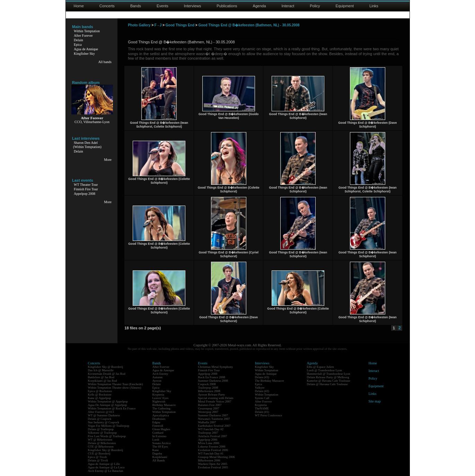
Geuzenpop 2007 (209, 408)
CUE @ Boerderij (99, 453)
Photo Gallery (139, 25)
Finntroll (158, 426)
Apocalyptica (161, 415)
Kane (156, 450)
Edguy (157, 422)
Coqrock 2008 (207, 384)
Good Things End (180, 25)
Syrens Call (262, 398)
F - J (158, 25)
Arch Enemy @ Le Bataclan (106, 471)
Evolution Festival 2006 (213, 450)
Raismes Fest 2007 (210, 405)
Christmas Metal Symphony (216, 367)
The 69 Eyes (160, 447)
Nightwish (159, 401)
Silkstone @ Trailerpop (103, 433)
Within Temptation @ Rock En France (112, 408)
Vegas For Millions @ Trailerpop (109, 426)
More (108, 160)
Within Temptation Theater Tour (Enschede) (116, 384)
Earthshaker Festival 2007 (214, 426)
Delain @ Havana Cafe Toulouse (327, 384)
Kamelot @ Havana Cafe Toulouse (329, 381)
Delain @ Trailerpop (101, 429)
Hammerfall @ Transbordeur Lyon (329, 374)
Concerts (107, 6)
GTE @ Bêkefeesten (101, 447)
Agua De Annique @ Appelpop (108, 405)
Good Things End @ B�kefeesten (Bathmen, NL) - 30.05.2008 (249, 25)
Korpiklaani (160, 457)
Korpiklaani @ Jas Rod (103, 381)
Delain (78, 40)
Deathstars (159, 419)
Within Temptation (87, 31)
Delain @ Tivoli (98, 460)
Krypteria (158, 395)
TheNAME (262, 408)
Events (162, 6)
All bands (105, 62)
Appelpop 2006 (208, 440)
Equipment (345, 6)
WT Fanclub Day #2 (211, 429)
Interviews (193, 6)
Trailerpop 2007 (208, 433)
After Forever (83, 36)
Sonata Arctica (162, 443)
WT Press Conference (269, 415)
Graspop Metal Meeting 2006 (217, 457)
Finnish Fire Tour (86, 189)
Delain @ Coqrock (100, 419)
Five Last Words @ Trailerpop (107, 436)
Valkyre (260, 388)
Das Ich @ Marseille (101, 370)
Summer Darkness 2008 (213, 381)
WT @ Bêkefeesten (100, 440)
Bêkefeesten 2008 (209, 391)
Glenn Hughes (161, 429)
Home (79, 6)
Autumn (158, 377)
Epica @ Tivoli (98, 457)
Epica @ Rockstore (100, 391)
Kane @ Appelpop (100, 398)
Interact (288, 6)
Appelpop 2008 (85, 194)
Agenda (260, 6)
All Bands (159, 460)
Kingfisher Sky (84, 54)
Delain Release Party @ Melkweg (328, 377)
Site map (375, 401)
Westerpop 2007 (208, 412)
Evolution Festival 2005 (213, 467)
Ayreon (157, 381)
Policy (315, 6)
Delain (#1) (262, 412)
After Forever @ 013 (101, 412)
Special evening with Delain (216, 398)
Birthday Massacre (164, 405)
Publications (227, 6)
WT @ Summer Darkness (104, 415)
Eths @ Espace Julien (320, 367)
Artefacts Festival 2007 (213, 436)
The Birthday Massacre (270, 381)
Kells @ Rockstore (100, 395)
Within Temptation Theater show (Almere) (115, 388)
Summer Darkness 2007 (213, 415)
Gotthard (158, 433)
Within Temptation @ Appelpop (108, 401)
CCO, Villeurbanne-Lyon (92, 122)
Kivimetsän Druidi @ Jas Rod (107, 374)
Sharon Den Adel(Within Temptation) (87, 145)
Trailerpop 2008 (208, 388)
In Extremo (160, 436)
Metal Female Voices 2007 (215, 401)
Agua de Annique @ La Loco (106, 467)
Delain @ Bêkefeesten (102, 443)
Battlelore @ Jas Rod (101, 377)
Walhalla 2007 (207, 422)
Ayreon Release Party (212, 395)
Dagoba (157, 453)
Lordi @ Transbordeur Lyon (325, 370)
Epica (78, 45)
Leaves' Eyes (161, 398)
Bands (136, 6)
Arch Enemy (160, 374)
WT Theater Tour (86, 185)
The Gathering (161, 408)
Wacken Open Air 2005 (213, 464)
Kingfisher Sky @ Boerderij (106, 367)
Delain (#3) (262, 377)
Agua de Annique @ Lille (104, 464)
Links (374, 6)
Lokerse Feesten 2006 (212, 447)
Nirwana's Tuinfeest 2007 (214, 419)
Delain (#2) (262, 391)
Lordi (156, 440)
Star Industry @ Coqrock (104, 422)
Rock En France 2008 (212, 377)
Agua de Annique (86, 49)
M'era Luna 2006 (209, 443)
